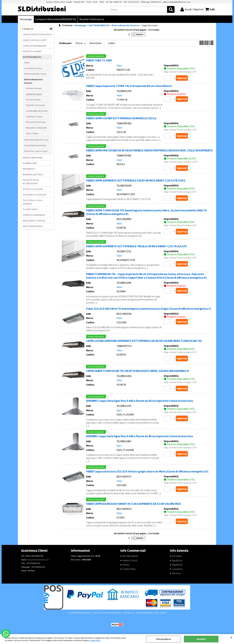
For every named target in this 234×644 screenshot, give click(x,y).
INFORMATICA (29, 169)
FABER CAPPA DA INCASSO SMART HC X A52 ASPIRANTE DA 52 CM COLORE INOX (133, 504)
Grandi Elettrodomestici (35, 145)
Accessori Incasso (34, 88)
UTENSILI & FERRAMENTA (34, 215)
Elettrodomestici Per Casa (36, 140)
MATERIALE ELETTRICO (33, 174)
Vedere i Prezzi (130, 560)
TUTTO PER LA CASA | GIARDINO (33, 202)
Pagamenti (177, 565)
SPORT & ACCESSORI (33, 189)
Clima (27, 63)
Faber (119, 66)
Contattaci (177, 569)
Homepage (26, 19)
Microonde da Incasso (36, 122)
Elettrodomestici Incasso (33, 81)
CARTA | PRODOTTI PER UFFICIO (37, 34)
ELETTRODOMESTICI (32, 57)
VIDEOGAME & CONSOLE (34, 221)
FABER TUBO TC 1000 (99, 60)
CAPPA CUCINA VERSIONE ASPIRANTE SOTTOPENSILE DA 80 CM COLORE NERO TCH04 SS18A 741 (144, 341)
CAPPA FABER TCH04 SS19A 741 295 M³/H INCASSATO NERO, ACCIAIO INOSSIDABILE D (138, 371)
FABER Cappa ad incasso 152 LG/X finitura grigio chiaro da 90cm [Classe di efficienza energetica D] (147, 471)
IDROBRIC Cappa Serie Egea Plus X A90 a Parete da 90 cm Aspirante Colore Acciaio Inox (140, 436)
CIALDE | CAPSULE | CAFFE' (35, 40)
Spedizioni (177, 560)
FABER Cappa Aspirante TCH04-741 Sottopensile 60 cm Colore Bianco (129, 86)
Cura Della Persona (33, 68)
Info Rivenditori (130, 556)
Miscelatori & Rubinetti (36, 128)
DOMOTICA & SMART (32, 51)
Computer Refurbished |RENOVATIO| (56, 19)
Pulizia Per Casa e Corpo (36, 151)
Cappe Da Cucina (34, 94)
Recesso (176, 573)
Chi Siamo (177, 556)
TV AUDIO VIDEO (30, 209)
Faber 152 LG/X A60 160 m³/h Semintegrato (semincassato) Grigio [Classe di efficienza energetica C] (149, 309)
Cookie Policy (95, 640)
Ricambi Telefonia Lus (92, 19)
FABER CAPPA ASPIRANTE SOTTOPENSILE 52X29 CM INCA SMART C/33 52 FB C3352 (136, 180)
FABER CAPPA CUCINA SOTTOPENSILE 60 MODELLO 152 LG (121, 118)
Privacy (126, 565)
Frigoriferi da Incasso (36, 105)
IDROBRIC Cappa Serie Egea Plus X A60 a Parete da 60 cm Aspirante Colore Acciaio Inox (140, 401)
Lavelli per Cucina (34, 116)
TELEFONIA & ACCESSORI (34, 195)
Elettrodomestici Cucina (35, 74)
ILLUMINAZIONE (30, 163)
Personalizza (164, 639)
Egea (119, 410)
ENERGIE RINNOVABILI (33, 158)
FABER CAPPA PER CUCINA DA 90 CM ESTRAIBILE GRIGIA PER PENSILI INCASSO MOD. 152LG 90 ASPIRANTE (149, 150)
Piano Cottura (32, 133)
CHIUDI (231, 637)
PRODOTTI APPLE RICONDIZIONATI (31, 182)
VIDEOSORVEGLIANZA (33, 226)
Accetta (201, 639)
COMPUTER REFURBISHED (35, 46)
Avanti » (140, 34)
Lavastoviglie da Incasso (37, 111)
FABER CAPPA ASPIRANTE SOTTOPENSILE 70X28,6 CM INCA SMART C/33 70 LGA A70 (136, 246)
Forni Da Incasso (33, 100)
